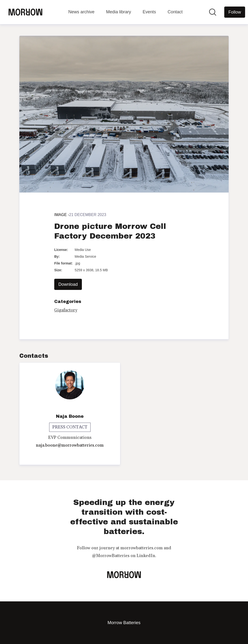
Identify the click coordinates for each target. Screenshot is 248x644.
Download (68, 284)
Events (149, 12)
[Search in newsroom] (213, 12)
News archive (81, 12)
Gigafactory (66, 310)
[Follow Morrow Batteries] (235, 12)
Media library (119, 12)
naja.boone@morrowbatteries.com (70, 445)
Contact (175, 12)
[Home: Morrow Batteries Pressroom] (25, 12)
